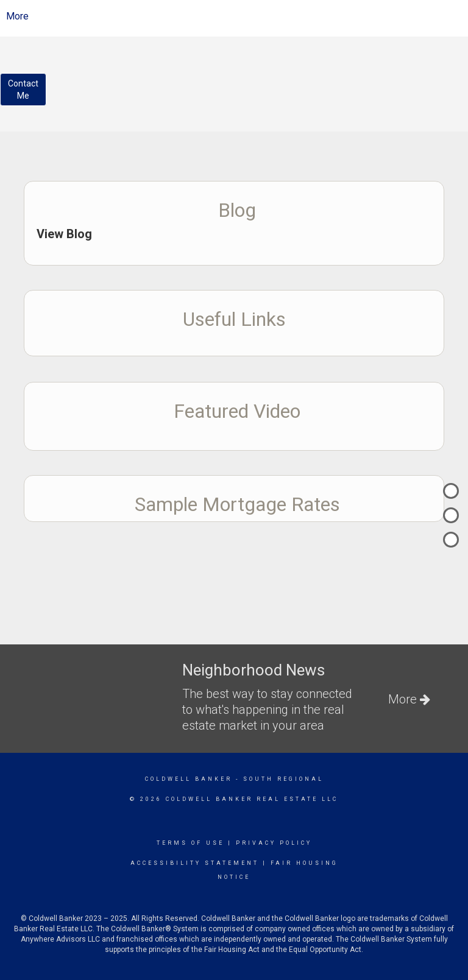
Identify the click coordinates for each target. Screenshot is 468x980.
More (17, 16)
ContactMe (23, 90)
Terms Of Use (190, 843)
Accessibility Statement (195, 863)
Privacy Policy (274, 843)
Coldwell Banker (189, 779)
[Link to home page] (243, 16)
